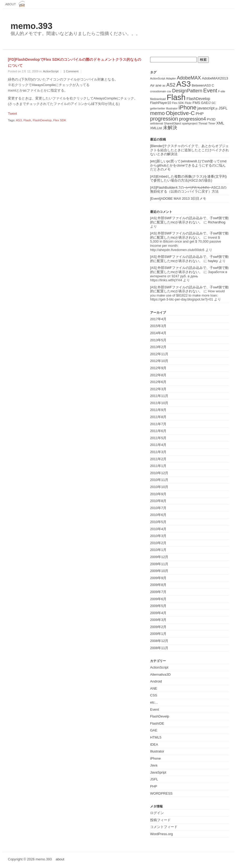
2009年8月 (158, 585)
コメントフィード (164, 827)
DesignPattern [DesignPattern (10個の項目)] (187, 91)
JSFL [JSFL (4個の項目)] (223, 108)
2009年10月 (159, 571)
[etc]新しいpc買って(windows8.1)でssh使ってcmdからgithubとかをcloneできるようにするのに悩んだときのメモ (188, 165)
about (11, 4)
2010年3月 (158, 536)
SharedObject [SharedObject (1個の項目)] (173, 123)
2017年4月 (158, 319)
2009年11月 (159, 564)
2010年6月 (158, 515)
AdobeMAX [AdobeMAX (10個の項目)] (189, 78)
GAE (154, 730)
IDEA (154, 744)
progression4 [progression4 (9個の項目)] (192, 119)
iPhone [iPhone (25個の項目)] (187, 107)
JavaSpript (158, 772)
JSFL (154, 779)
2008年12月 (159, 641)
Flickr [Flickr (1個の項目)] (188, 103)
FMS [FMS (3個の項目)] (196, 103)
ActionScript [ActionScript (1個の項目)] (158, 78)
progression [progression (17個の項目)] (164, 119)
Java (154, 765)
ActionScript (51, 71)
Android (156, 681)
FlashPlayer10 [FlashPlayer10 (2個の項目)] (161, 103)
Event (154, 709)
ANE (154, 688)
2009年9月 (158, 578)
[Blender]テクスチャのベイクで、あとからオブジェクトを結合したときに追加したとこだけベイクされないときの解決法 (189, 150)
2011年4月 (158, 445)
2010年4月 (158, 529)
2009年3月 (158, 620)
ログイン (157, 813)
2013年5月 (158, 340)
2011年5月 (158, 438)
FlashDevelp (160, 716)
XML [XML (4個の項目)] (220, 123)
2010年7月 (158, 508)
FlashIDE (157, 723)
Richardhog (217, 222)
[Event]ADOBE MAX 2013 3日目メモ (178, 199)
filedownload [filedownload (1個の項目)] (158, 99)
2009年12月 (159, 557)
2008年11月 (159, 648)
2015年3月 (158, 326)
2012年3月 (158, 389)
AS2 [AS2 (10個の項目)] (171, 85)
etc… (154, 702)
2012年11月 (159, 354)
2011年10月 (159, 403)
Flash (27, 120)
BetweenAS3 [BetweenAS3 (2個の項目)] (201, 86)
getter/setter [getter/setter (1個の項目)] (158, 108)
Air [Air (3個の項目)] (152, 85)
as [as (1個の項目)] (164, 86)
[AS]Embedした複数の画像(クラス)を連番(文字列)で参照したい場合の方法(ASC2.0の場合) (188, 179)
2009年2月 (158, 627)
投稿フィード (160, 820)
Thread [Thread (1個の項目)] (203, 123)
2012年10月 (159, 361)
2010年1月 (158, 550)
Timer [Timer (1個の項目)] (212, 123)
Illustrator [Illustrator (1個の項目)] (172, 108)
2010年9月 (158, 494)
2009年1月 (158, 634)
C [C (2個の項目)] (213, 86)
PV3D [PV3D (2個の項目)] (211, 119)
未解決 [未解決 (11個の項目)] (170, 127)
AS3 (19, 120)
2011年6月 (158, 431)
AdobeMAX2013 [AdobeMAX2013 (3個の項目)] (215, 78)
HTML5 (156, 737)
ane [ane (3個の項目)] (158, 85)
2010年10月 (159, 487)
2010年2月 (158, 543)
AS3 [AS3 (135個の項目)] (183, 84)
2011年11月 (159, 396)
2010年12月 (159, 473)
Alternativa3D (160, 674)
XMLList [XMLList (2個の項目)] (156, 128)
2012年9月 (158, 368)
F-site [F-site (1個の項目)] (222, 91)
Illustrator (157, 751)
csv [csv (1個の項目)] (169, 91)
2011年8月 (158, 417)
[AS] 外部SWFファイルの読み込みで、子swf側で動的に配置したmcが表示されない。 (189, 220)
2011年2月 (158, 459)
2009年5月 (158, 606)
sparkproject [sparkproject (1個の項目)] (190, 123)
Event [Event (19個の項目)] (210, 90)
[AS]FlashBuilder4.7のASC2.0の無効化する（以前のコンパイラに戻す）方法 (188, 190)
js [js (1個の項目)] (216, 108)
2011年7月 (158, 424)
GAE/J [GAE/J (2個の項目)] (206, 103)
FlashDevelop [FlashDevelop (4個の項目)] (198, 99)
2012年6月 (158, 382)
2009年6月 (158, 599)
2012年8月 (158, 375)
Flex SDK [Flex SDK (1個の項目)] (178, 103)
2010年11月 (159, 480)
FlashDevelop (42, 120)
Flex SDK (60, 120)
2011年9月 (158, 410)
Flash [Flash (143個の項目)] (176, 97)
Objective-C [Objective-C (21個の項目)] (180, 113)
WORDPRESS (161, 793)
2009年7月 (158, 592)
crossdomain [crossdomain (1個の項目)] (158, 91)
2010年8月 (158, 501)
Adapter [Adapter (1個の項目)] (171, 78)
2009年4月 (158, 613)
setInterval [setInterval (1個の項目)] (157, 123)
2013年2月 (158, 347)
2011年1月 (158, 466)
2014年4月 (158, 333)
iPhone (155, 758)
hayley (213, 261)
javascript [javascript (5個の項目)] (206, 108)
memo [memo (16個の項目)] (157, 113)
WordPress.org (161, 834)
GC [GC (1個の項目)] (214, 103)
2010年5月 (158, 522)
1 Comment (71, 71)
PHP (154, 786)
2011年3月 (158, 452)
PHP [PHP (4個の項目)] (200, 114)
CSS (154, 695)
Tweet (13, 114)
